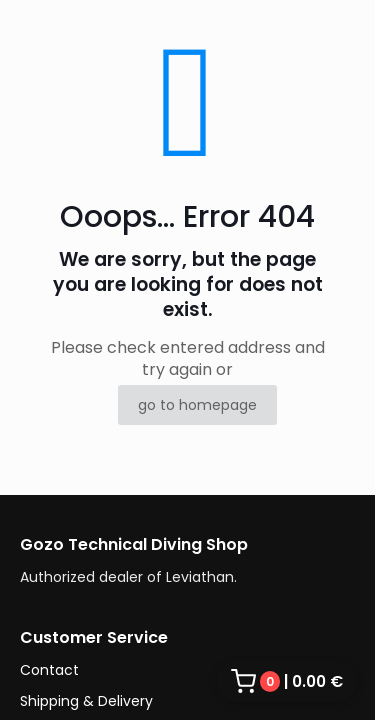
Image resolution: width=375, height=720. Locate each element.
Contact (49, 670)
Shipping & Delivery (86, 701)
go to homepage (197, 405)
